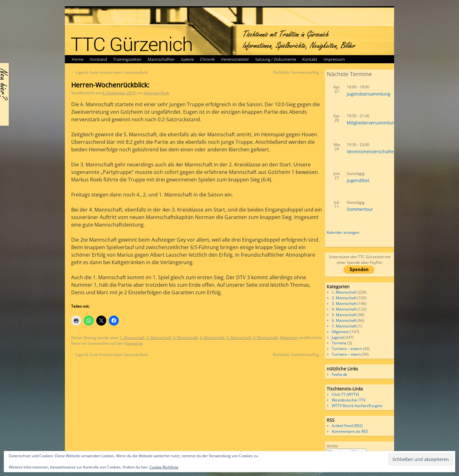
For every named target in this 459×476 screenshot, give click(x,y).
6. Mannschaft (265, 338)
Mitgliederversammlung (372, 123)
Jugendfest (358, 180)
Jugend (338, 337)
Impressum (334, 59)
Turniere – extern (347, 349)
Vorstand (98, 59)
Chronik (207, 59)
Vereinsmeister (235, 59)
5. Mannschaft (239, 338)
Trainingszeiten (127, 59)
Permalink (134, 343)
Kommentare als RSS (350, 431)
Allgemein (288, 338)
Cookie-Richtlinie (164, 467)
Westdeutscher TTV (349, 400)
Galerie (187, 59)
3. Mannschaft (185, 338)
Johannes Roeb (156, 93)
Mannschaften (161, 59)
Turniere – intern (346, 354)
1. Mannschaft (132, 338)
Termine (339, 343)
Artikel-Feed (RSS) (347, 426)
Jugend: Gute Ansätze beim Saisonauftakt (109, 72)
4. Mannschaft (212, 338)
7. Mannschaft (344, 326)
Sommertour (360, 209)
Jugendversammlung (369, 94)
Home (78, 59)
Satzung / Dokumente (276, 59)
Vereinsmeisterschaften (372, 152)
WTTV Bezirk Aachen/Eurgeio (357, 406)
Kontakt (310, 59)
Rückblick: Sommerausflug (298, 72)
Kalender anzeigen (343, 232)
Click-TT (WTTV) (345, 394)
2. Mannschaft (159, 338)
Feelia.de (340, 374)
